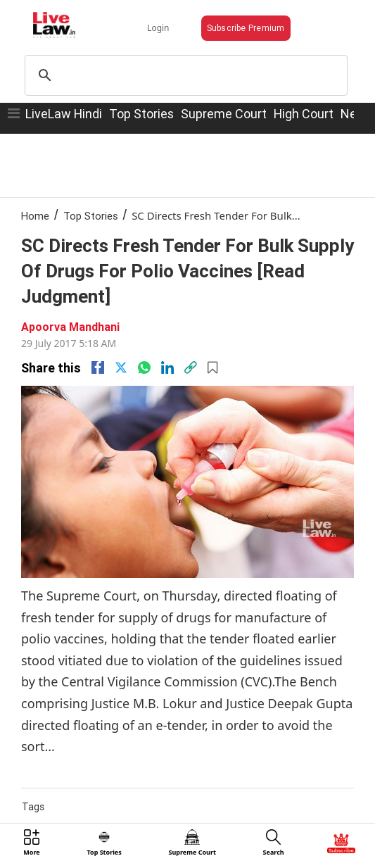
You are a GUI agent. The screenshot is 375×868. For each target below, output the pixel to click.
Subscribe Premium (246, 28)
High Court (304, 114)
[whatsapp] (144, 367)
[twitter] (121, 367)
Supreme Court (224, 114)
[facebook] (98, 367)
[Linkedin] (167, 367)
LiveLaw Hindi (64, 114)
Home (35, 216)
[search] (184, 75)
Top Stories (141, 114)
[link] (191, 367)
